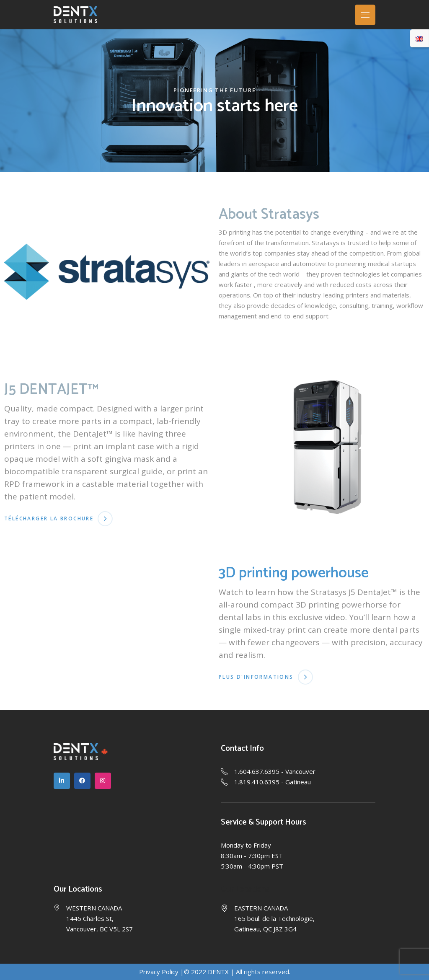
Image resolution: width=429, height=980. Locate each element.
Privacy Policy (159, 972)
